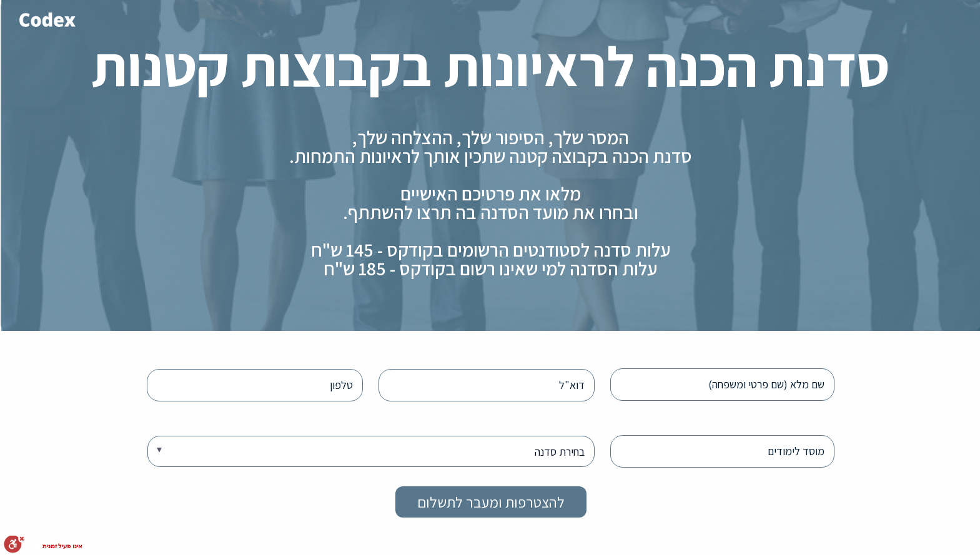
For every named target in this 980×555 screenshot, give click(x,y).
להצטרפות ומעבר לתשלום (490, 502)
